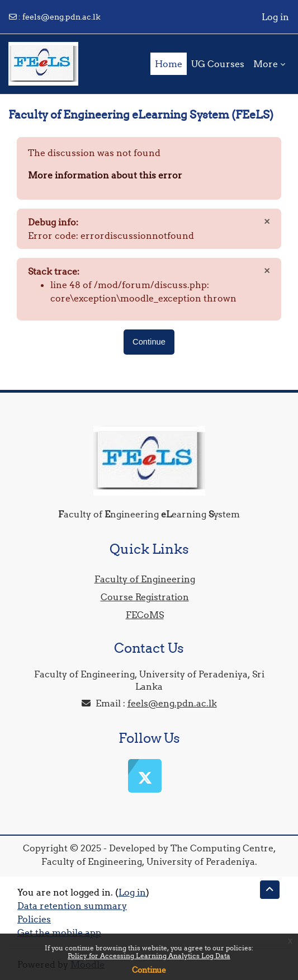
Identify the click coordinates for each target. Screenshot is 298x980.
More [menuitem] (266, 64)
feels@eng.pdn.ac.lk (62, 17)
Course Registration (145, 597)
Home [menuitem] (169, 64)
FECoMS (145, 615)
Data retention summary (72, 906)
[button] (270, 890)
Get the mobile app (59, 932)
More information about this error (105, 175)
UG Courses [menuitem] (218, 64)
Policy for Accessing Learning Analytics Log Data (149, 956)
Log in (275, 17)
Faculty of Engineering (145, 579)
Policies (34, 919)
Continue (149, 970)
